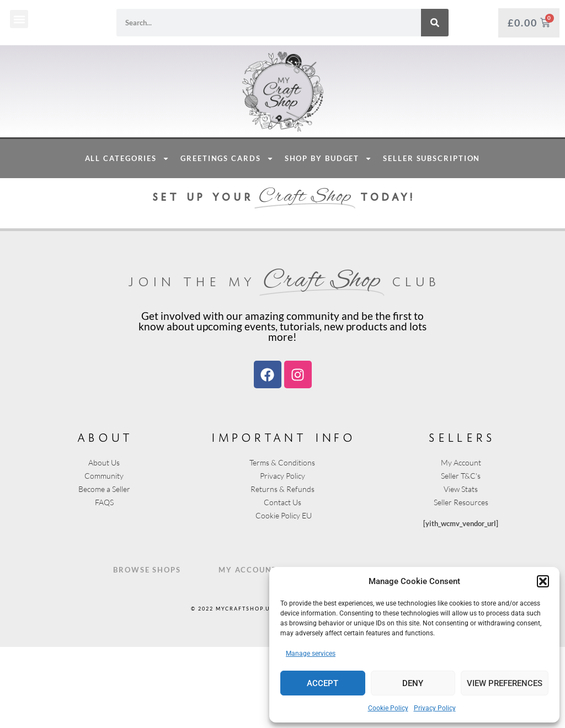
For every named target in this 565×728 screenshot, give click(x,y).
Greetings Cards (227, 240)
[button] (543, 581)
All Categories (127, 240)
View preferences (505, 683)
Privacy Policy (435, 708)
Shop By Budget (329, 240)
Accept (323, 683)
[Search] (435, 23)
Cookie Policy (388, 708)
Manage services (311, 654)
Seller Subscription (431, 239)
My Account (248, 651)
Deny (413, 683)
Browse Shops (147, 651)
